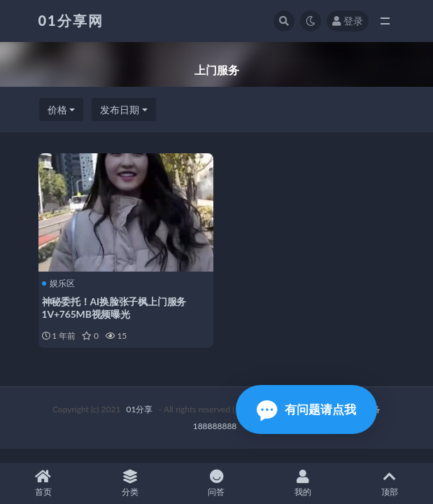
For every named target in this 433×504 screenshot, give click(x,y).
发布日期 (120, 110)
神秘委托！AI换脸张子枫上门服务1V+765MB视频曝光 (114, 308)
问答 (217, 483)
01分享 (140, 409)
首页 (43, 483)
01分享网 (71, 20)
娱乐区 (58, 283)
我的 (303, 483)
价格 (57, 110)
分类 (130, 483)
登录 (348, 21)
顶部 (390, 483)
